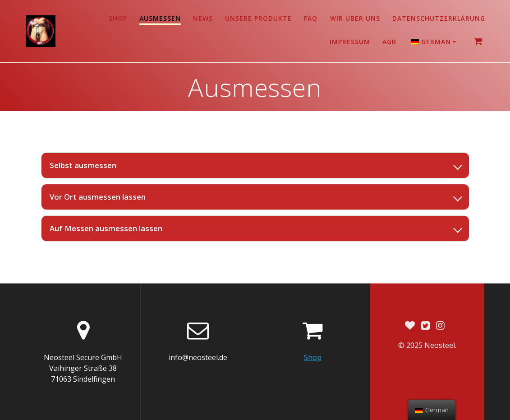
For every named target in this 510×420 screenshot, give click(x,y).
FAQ (311, 18)
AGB (389, 42)
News (203, 18)
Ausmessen (160, 18)
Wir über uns (355, 18)
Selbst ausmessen (83, 165)
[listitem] (255, 165)
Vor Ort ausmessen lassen (98, 197)
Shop (118, 18)
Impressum (350, 42)
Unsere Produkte (258, 18)
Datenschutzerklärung (439, 18)
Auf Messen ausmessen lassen (106, 228)
